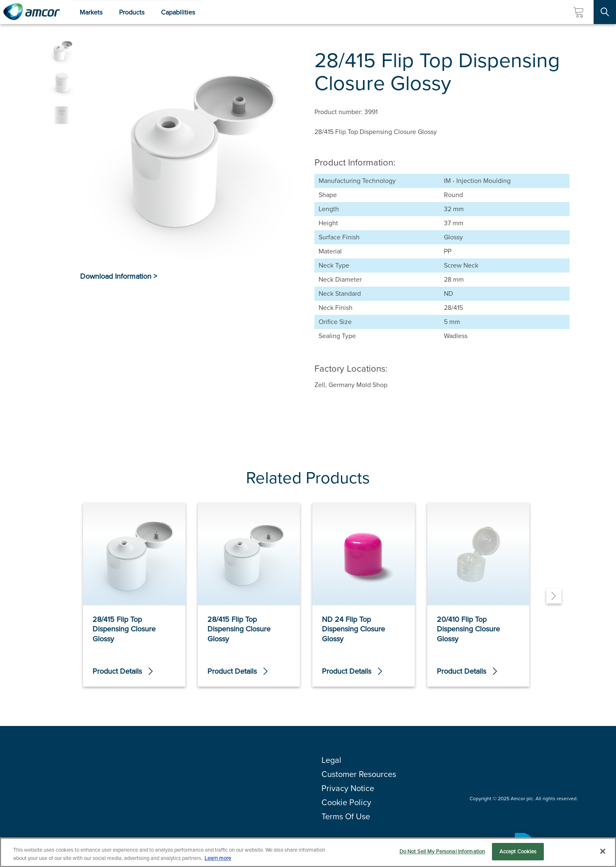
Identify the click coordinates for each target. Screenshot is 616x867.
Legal (331, 760)
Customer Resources (359, 774)
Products (132, 12)
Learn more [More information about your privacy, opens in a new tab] (218, 859)
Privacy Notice (348, 788)
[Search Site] (605, 12)
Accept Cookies (518, 853)
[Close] (603, 852)
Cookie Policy (346, 802)
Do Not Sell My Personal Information (442, 853)
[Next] (554, 596)
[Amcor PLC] (32, 12)
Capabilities (178, 12)
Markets (91, 12)
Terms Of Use (346, 816)
